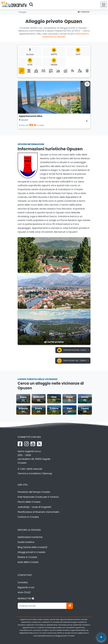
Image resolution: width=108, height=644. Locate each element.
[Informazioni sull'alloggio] (87, 121)
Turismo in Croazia (28, 517)
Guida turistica (26, 542)
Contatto (23, 582)
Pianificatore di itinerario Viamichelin (39, 512)
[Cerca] (32, 5)
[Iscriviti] (70, 606)
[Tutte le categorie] (22, 71)
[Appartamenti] (29, 71)
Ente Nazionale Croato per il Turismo (38, 497)
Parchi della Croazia (29, 502)
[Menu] (104, 5)
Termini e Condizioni (29, 473)
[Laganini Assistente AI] (101, 637)
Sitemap (47, 473)
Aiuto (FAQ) (24, 592)
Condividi (84, 12)
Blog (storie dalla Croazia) (33, 547)
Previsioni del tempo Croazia (34, 492)
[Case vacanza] (36, 71)
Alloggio (22, 12)
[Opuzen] (54, 255)
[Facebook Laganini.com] (20, 444)
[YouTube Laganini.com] (33, 444)
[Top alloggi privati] (87, 71)
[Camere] (43, 71)
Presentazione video (72, 350)
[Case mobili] (51, 71)
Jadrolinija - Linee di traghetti (34, 507)
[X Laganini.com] (39, 444)
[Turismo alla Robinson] (58, 71)
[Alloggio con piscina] (80, 71)
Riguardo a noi (26, 587)
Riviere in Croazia (27, 557)
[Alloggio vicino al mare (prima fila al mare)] (73, 71)
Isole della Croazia (28, 562)
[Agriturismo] (65, 71)
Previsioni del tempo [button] (72, 361)
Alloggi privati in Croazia (31, 552)
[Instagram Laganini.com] (26, 444)
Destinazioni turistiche (30, 537)
